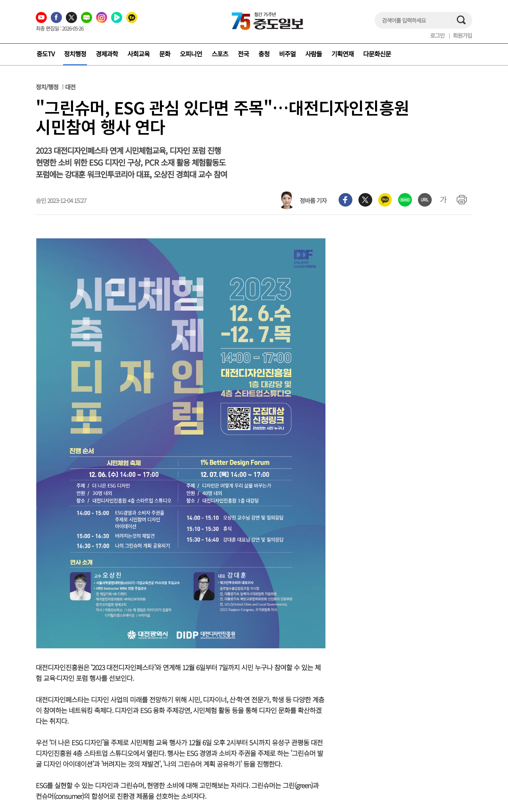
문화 (165, 54)
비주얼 (287, 54)
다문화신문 (377, 54)
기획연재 (343, 54)
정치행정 (75, 54)
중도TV (45, 54)
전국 (243, 54)
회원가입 (462, 35)
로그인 (437, 35)
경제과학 (107, 54)
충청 (264, 54)
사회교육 (139, 54)
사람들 (314, 54)
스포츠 (220, 54)
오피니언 (191, 54)
